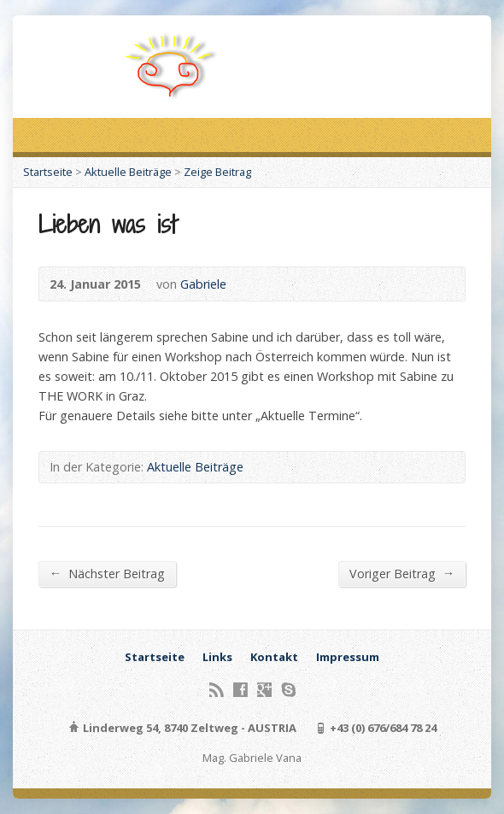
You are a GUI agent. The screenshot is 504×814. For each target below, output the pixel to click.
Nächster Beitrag (107, 573)
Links (217, 657)
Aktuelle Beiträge (128, 172)
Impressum (348, 657)
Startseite (48, 172)
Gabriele (203, 284)
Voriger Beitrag (402, 573)
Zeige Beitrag (217, 172)
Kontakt (274, 657)
